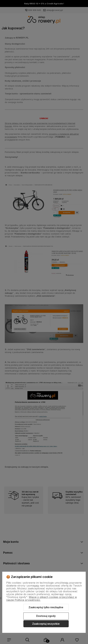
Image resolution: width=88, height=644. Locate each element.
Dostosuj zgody (46, 616)
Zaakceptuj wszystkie (46, 624)
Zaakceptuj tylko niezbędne (46, 607)
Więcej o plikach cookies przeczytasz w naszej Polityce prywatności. (42, 599)
